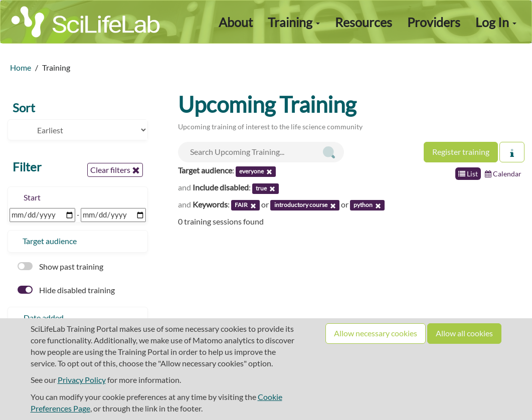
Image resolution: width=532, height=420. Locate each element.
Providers (434, 22)
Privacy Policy (82, 380)
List (468, 174)
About (236, 22)
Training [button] (294, 22)
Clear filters (115, 170)
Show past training (60, 266)
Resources (364, 22)
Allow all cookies (464, 333)
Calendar (503, 174)
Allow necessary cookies (376, 333)
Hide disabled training (66, 290)
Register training (461, 152)
